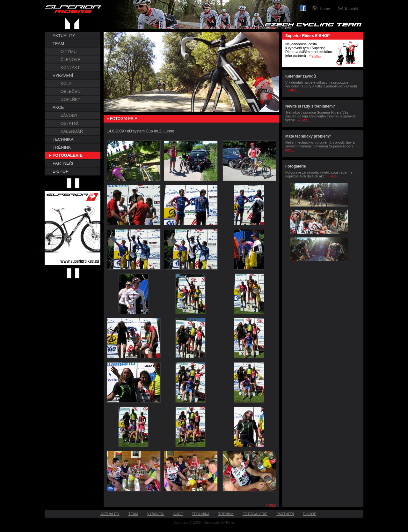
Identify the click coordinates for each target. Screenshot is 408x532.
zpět (272, 505)
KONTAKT (70, 67)
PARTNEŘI (63, 163)
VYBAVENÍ (63, 75)
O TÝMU (69, 52)
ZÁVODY (69, 115)
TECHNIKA (63, 139)
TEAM (58, 44)
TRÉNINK (62, 147)
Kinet (230, 522)
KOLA (66, 83)
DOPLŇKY (70, 99)
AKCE (58, 107)
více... (316, 56)
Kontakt (351, 9)
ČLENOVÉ (70, 60)
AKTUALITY (64, 36)
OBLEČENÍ (71, 91)
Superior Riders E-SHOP (307, 36)
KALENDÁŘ (72, 131)
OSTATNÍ (69, 123)
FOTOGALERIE (68, 155)
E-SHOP (61, 171)
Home (325, 9)
